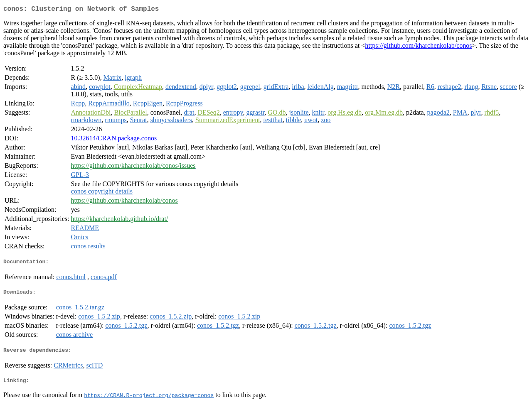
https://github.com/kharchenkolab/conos (418, 47)
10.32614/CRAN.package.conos (114, 140)
